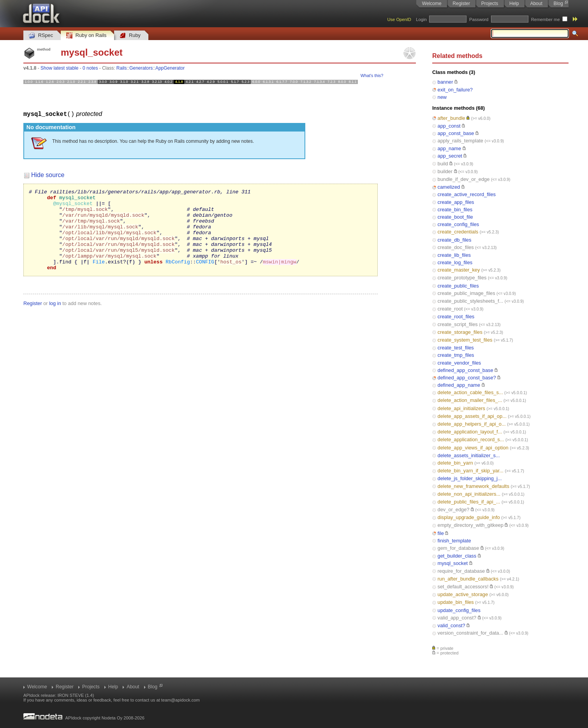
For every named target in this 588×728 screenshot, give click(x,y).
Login (421, 19)
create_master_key (459, 270)
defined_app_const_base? (467, 378)
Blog (558, 4)
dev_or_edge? (454, 510)
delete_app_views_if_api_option (473, 448)
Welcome (432, 4)
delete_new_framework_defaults (474, 486)
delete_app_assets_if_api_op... (472, 416)
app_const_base (456, 133)
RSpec (41, 36)
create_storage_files (460, 332)
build (443, 164)
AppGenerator (170, 68)
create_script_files (458, 324)
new (442, 97)
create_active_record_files (467, 194)
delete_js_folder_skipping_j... (470, 478)
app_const (449, 126)
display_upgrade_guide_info (469, 517)
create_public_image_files (467, 293)
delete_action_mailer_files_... (470, 400)
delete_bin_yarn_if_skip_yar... (471, 471)
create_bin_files (455, 210)
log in (55, 319)
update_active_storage (463, 594)
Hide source (48, 175)
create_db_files (455, 240)
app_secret (450, 156)
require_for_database (461, 571)
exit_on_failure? (455, 90)
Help (514, 4)
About (536, 4)
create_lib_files (454, 255)
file (441, 533)
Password (479, 19)
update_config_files (459, 610)
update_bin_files (456, 602)
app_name (449, 148)
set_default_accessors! (463, 587)
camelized (449, 187)
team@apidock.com (180, 700)
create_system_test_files (465, 340)
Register (461, 4)
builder (445, 171)
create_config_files (459, 224)
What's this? (372, 75)
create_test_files (456, 348)
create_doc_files (456, 247)
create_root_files (456, 317)
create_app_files (456, 202)
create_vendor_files (459, 363)
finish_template (454, 541)
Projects (490, 4)
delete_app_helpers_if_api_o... (472, 424)
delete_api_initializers (461, 408)
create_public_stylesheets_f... (471, 301)
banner (445, 82)
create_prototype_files (462, 278)
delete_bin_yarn (455, 463)
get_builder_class (457, 556)
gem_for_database (459, 548)
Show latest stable (59, 68)
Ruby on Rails (86, 36)
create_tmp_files (456, 355)
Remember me (546, 19)
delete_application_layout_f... (470, 432)
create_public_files (458, 286)
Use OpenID (399, 19)
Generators (141, 68)
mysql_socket (453, 563)
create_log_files (455, 262)
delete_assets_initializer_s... (469, 455)
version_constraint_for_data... (471, 633)
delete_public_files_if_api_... (469, 502)
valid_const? (452, 625)
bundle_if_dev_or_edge (464, 179)
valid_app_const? (457, 618)
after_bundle (452, 118)
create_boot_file (455, 217)
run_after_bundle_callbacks (468, 579)
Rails (122, 68)
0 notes (90, 68)
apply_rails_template (460, 141)
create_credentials (458, 232)
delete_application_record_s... (471, 439)
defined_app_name (459, 385)
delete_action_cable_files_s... (470, 392)
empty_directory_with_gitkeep (471, 525)
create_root (450, 309)
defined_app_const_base (466, 370)
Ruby (130, 36)
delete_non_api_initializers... (469, 494)
